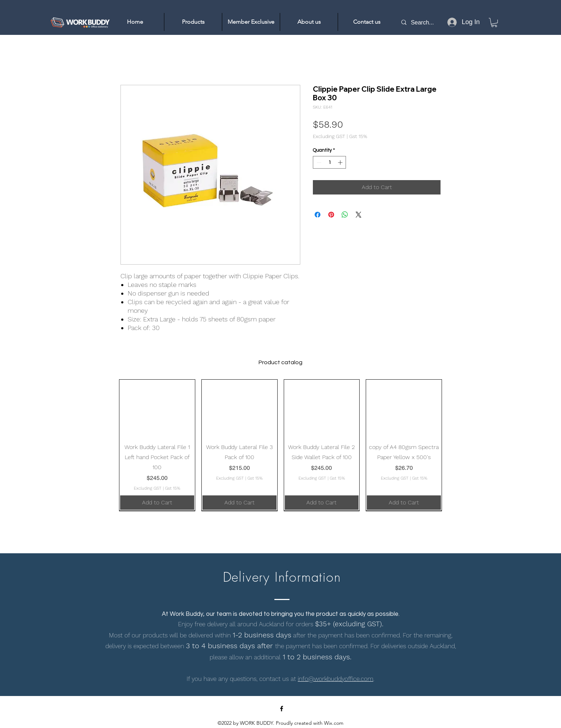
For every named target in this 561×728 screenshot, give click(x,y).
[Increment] (341, 162)
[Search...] (426, 22)
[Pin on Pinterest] (331, 215)
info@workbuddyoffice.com (336, 679)
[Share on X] (359, 215)
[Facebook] (282, 709)
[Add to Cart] (157, 503)
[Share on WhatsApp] (345, 215)
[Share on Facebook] (318, 215)
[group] (280, 445)
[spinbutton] (330, 162)
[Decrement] (318, 162)
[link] (494, 22)
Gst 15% (358, 136)
